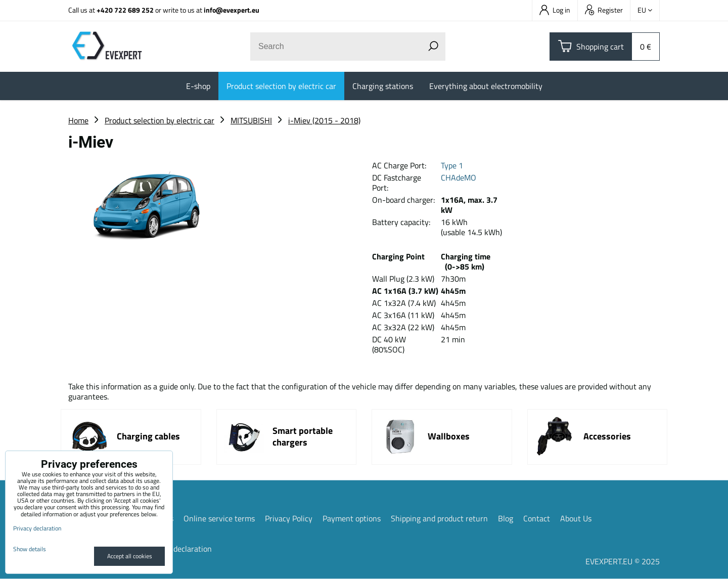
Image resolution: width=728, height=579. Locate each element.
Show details (30, 549)
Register (604, 10)
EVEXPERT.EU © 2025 (623, 561)
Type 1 (452, 165)
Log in (555, 10)
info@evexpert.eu (232, 10)
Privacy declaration (179, 549)
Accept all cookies (130, 556)
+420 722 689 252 (125, 10)
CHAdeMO (459, 177)
